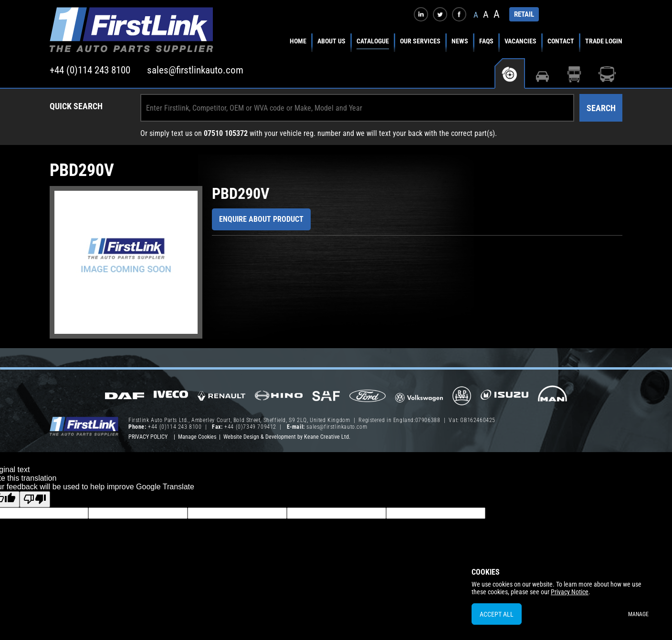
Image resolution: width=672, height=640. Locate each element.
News (460, 41)
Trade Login (604, 41)
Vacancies (520, 41)
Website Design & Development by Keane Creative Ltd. (287, 437)
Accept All (497, 614)
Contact (561, 41)
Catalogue (373, 41)
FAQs (486, 41)
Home (298, 41)
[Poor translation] (35, 499)
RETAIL (524, 14)
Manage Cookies (197, 437)
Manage (638, 614)
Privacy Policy (148, 437)
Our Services (420, 41)
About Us (331, 41)
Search (601, 108)
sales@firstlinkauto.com (195, 70)
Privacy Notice (570, 592)
